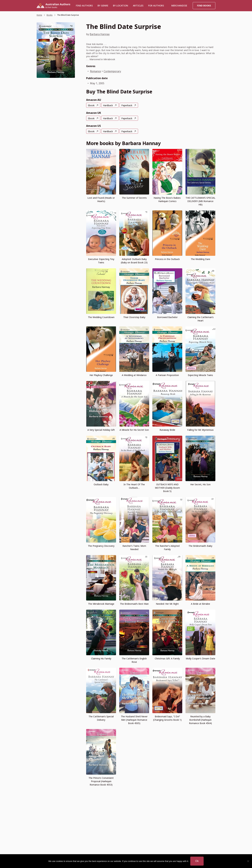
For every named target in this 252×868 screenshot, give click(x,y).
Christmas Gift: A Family (167, 659)
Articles (138, 6)
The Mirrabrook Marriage (101, 604)
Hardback (108, 105)
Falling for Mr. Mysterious (200, 430)
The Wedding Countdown (101, 317)
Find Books (204, 6)
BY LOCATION (121, 6)
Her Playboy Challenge (101, 375)
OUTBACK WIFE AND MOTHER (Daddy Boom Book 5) (167, 488)
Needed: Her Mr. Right (167, 604)
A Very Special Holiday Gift (101, 430)
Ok (197, 861)
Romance (95, 71)
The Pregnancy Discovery (101, 546)
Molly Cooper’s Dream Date (200, 659)
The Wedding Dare (200, 259)
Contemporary (112, 71)
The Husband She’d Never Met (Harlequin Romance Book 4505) (134, 720)
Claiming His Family (101, 659)
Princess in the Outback (167, 259)
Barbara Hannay (100, 34)
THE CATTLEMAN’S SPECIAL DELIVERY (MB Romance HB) (200, 201)
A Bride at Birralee (200, 604)
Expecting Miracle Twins (200, 375)
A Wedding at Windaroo (134, 375)
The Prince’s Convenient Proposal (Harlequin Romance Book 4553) (101, 781)
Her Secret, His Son (200, 484)
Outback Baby (101, 484)
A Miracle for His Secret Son (134, 430)
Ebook (91, 105)
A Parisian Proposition (167, 375)
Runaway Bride (167, 430)
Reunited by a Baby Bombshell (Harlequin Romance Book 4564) (200, 720)
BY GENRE (103, 6)
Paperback (127, 105)
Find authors (84, 6)
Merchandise (179, 6)
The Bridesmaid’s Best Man (134, 604)
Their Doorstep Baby (134, 317)
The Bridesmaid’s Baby (200, 546)
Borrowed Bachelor (167, 317)
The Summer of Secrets (134, 198)
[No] (248, 861)
